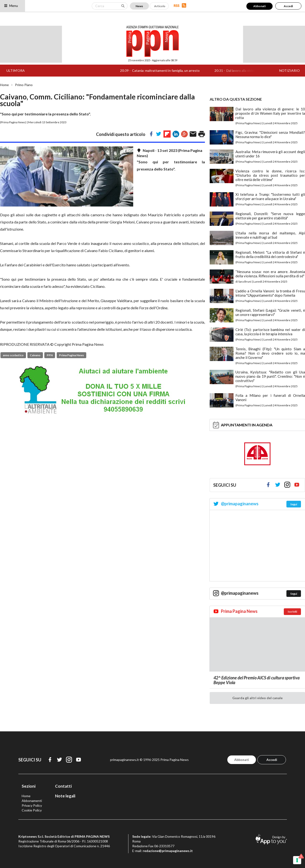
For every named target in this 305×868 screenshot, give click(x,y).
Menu (11, 6)
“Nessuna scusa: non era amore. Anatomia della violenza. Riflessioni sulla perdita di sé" (270, 274)
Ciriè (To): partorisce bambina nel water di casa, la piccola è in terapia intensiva (270, 332)
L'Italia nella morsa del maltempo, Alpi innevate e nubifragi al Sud (270, 235)
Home (4, 85)
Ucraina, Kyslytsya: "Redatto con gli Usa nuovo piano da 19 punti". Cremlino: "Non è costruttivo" (270, 376)
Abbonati (259, 6)
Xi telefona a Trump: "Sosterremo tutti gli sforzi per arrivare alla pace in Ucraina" (270, 196)
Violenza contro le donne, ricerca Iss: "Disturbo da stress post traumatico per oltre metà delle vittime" (270, 175)
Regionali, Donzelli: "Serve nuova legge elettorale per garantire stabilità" (270, 216)
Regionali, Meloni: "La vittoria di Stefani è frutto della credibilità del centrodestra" (270, 254)
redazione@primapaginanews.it (168, 851)
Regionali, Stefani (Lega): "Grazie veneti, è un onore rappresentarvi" (270, 312)
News (139, 6)
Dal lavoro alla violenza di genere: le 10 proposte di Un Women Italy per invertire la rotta (270, 113)
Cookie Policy (32, 810)
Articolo (160, 6)
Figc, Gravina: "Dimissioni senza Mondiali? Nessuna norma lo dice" (270, 134)
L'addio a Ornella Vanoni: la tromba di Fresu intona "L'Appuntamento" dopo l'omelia (270, 293)
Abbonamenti (32, 801)
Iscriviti (292, 612)
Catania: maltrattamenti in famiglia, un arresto (171, 70)
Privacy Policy (32, 805)
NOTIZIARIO (290, 70)
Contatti (63, 786)
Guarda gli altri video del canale (257, 698)
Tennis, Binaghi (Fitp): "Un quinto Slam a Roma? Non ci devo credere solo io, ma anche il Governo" (270, 353)
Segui (294, 504)
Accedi (288, 6)
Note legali (65, 796)
